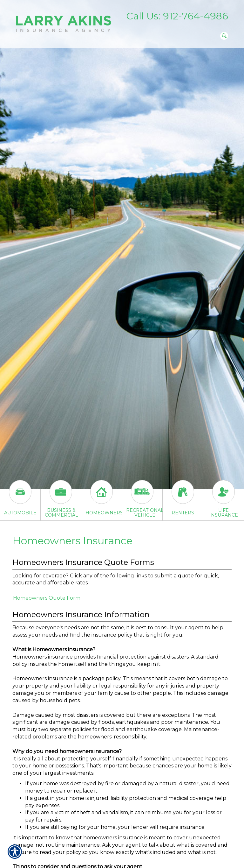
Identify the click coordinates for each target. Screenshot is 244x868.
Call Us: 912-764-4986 (177, 16)
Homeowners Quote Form (47, 598)
